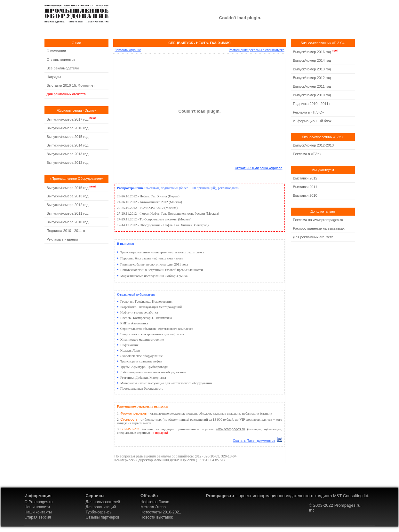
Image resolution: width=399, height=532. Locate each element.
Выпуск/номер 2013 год (312, 69)
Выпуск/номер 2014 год (312, 60)
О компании (56, 51)
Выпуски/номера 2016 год (68, 128)
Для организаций (101, 507)
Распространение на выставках (319, 228)
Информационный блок (312, 121)
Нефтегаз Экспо (155, 502)
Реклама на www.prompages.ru (318, 220)
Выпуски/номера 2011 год (68, 213)
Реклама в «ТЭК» (307, 154)
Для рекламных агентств (66, 94)
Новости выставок (157, 517)
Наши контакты (38, 512)
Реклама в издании (62, 239)
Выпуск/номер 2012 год (312, 78)
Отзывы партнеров (102, 517)
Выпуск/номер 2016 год (312, 52)
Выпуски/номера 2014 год (68, 145)
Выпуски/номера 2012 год (68, 163)
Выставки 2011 (305, 187)
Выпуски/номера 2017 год (68, 119)
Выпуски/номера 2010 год (68, 222)
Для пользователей (103, 502)
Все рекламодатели (63, 68)
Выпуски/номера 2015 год (68, 137)
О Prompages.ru (39, 502)
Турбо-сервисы (99, 512)
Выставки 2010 (305, 195)
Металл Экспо (153, 507)
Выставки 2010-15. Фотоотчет (71, 85)
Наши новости (37, 507)
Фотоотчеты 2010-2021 (161, 512)
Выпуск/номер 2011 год (312, 86)
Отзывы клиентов (61, 60)
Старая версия (38, 517)
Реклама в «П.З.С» (309, 112)
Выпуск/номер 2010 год (312, 95)
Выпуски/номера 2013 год (68, 154)
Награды (54, 77)
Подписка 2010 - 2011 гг (66, 231)
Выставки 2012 (305, 178)
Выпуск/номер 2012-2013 (314, 145)
